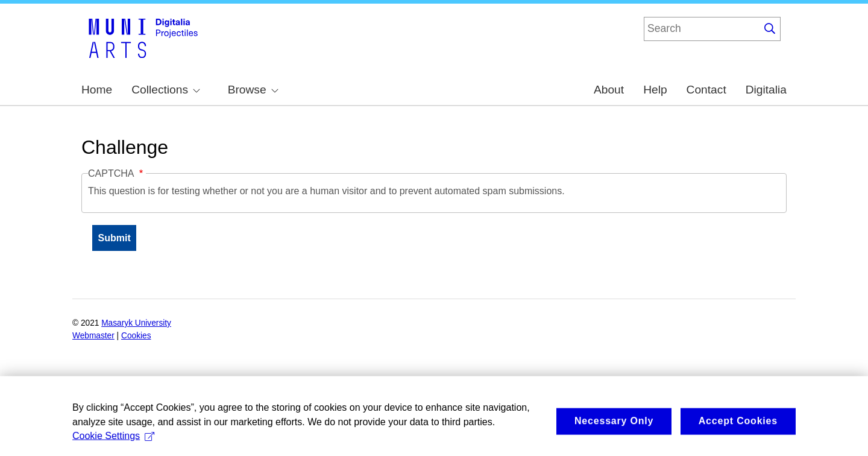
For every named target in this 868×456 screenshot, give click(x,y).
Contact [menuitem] (706, 90)
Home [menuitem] (97, 90)
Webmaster (93, 336)
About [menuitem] (609, 90)
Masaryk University (136, 323)
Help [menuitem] (655, 90)
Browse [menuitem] (253, 90)
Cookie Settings (113, 444)
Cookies (136, 336)
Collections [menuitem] (166, 90)
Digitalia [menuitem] (766, 90)
